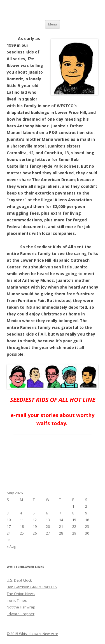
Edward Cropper (21, 614)
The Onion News (21, 594)
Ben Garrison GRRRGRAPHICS (32, 587)
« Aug (11, 546)
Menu (53, 24)
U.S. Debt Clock (19, 580)
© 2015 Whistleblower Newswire (32, 634)
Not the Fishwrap (21, 607)
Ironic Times (17, 600)
